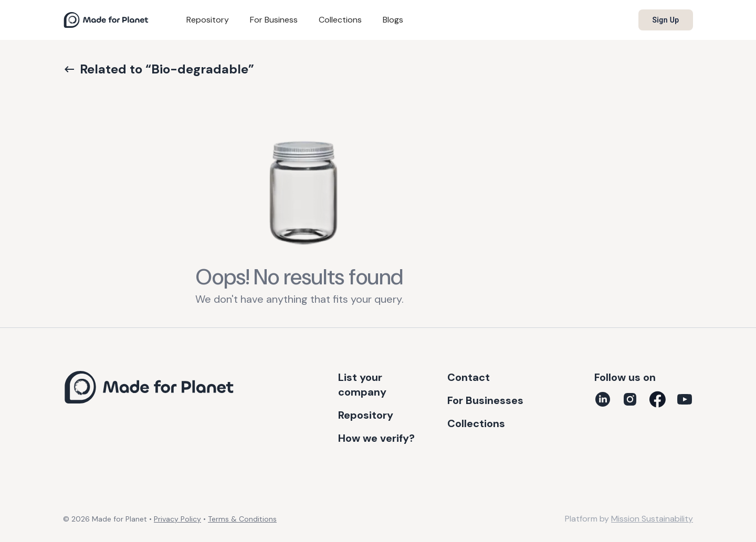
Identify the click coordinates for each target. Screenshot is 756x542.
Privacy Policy (177, 519)
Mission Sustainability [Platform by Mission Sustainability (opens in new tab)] (652, 519)
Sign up (665, 20)
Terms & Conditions (242, 519)
